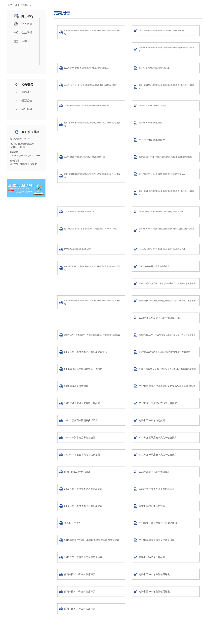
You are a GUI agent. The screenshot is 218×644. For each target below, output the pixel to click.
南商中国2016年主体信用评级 (80, 574)
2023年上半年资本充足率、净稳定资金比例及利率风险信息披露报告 (92, 335)
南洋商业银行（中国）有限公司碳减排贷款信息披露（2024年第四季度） (166, 157)
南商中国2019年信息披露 (152, 506)
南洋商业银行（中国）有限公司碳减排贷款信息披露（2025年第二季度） (91, 85)
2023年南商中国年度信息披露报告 (154, 266)
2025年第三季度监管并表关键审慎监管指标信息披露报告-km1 (162, 30)
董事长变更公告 (72, 523)
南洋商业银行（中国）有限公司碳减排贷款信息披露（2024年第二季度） (91, 229)
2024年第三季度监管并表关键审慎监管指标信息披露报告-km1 (162, 174)
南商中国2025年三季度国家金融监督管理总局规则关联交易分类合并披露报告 (167, 49)
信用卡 (21, 41)
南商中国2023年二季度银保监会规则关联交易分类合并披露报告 (165, 352)
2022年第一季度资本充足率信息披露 (158, 403)
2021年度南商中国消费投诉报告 (81, 420)
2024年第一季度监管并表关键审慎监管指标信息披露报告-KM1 (162, 249)
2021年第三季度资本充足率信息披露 (158, 437)
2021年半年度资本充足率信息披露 (82, 455)
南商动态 (22, 92)
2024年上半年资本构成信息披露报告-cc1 (79, 212)
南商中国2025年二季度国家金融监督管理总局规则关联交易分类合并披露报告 (167, 87)
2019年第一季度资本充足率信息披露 (83, 557)
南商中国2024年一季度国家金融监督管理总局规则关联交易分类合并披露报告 (92, 268)
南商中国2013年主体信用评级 (80, 591)
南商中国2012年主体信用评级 (154, 591)
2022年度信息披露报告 (76, 386)
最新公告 (22, 101)
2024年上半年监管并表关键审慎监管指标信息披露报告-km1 (161, 212)
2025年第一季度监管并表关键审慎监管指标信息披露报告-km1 (87, 106)
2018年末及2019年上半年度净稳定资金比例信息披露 (92, 540)
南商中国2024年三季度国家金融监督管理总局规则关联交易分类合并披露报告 (167, 193)
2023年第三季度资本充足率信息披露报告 (160, 318)
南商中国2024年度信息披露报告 (151, 123)
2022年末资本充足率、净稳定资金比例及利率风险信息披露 (167, 369)
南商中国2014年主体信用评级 (154, 574)
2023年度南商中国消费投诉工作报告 (78, 249)
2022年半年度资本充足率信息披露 (82, 403)
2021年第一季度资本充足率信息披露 (158, 455)
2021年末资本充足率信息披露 (80, 437)
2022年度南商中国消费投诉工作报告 (83, 369)
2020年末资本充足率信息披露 (154, 472)
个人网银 (22, 24)
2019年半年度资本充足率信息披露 (157, 540)
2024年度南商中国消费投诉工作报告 (152, 106)
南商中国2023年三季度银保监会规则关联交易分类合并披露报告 (167, 301)
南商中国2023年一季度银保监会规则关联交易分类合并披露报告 (167, 335)
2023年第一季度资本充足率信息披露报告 (86, 352)
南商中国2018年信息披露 (152, 557)
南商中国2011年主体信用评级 (80, 609)
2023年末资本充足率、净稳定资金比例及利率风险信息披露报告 (167, 284)
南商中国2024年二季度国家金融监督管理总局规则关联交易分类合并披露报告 (167, 230)
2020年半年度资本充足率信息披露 (157, 489)
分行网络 (22, 109)
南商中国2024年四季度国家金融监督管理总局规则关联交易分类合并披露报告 (92, 176)
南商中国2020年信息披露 (77, 472)
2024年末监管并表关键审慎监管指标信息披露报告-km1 (85, 157)
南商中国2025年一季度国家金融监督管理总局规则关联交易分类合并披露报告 (92, 124)
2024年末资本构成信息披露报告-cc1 (152, 140)
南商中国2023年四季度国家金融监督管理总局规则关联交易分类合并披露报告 (92, 302)
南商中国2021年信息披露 (152, 420)
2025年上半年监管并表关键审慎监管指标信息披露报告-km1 (86, 68)
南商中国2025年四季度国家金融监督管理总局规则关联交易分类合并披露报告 (92, 32)
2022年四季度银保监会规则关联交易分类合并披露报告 (167, 386)
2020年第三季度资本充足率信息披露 (83, 489)
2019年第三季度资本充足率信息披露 (158, 523)
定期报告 (62, 13)
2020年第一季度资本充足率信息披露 (83, 506)
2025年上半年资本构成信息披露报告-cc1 (154, 68)
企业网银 (22, 33)
